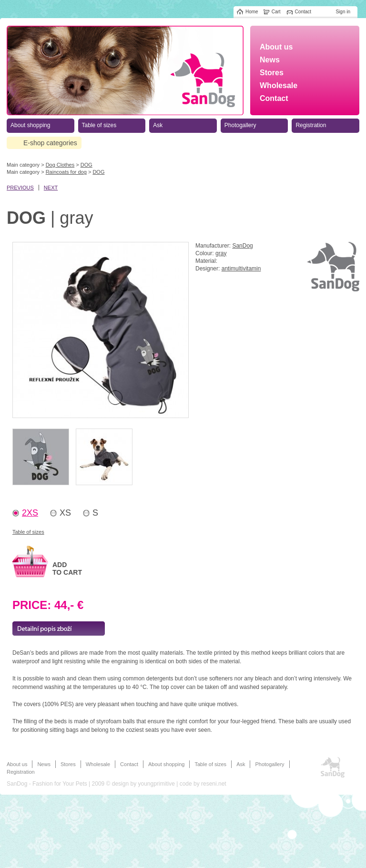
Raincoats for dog (66, 172)
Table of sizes (28, 532)
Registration (21, 772)
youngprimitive (156, 784)
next (51, 188)
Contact (129, 764)
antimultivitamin (241, 269)
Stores (68, 764)
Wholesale (98, 764)
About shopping (166, 764)
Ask (241, 764)
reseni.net (214, 784)
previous (20, 188)
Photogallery (269, 764)
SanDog (242, 246)
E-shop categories (50, 143)
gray (221, 253)
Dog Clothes (60, 165)
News (44, 764)
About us (17, 764)
